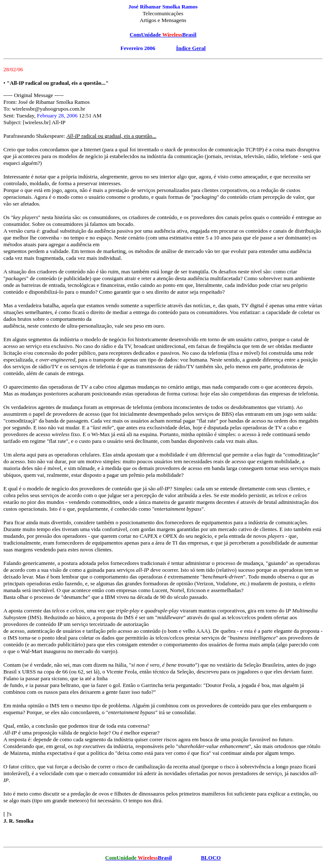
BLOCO (211, 858)
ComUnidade (145, 35)
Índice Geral (191, 48)
